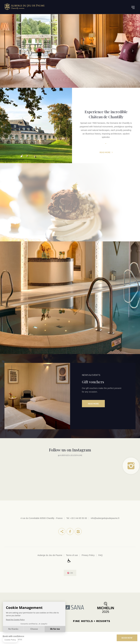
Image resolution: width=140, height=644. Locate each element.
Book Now (127, 638)
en (72, 573)
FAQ (101, 555)
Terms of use (72, 555)
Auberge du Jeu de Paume (50, 555)
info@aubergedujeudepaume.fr (105, 518)
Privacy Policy (88, 555)
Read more (105, 152)
